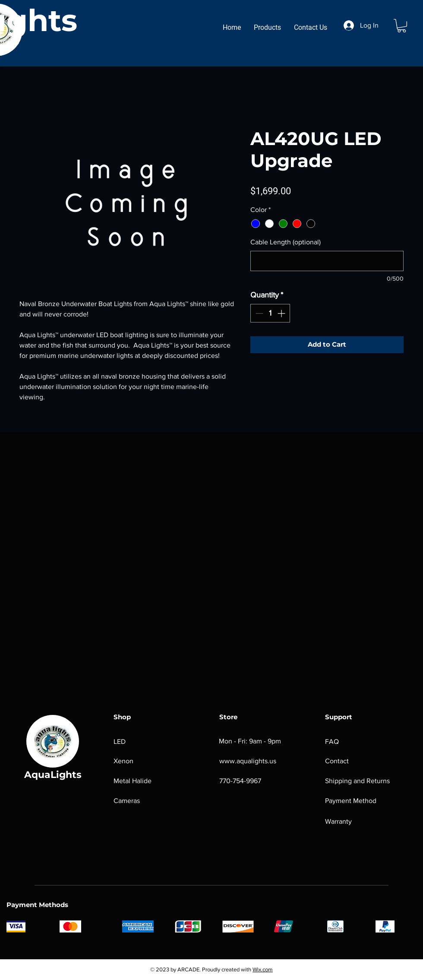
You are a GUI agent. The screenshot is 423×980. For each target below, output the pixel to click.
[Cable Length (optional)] (327, 261)
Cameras (127, 801)
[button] (402, 26)
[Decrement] (258, 313)
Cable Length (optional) (286, 242)
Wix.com (263, 969)
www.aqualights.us (248, 761)
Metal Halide (133, 781)
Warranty (339, 821)
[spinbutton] (270, 313)
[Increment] (282, 313)
